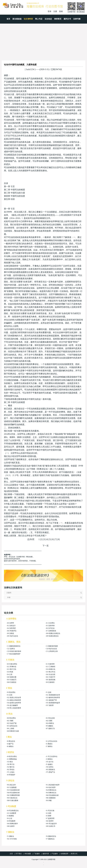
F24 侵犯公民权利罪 (14, 700)
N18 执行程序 (51, 787)
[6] (53, 539)
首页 (8, 19)
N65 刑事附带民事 (13, 795)
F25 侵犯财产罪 (51, 700)
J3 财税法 (49, 759)
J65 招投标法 (50, 770)
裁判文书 (67, 19)
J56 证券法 (50, 767)
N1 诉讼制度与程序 (53, 785)
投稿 (61, 11)
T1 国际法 (10, 836)
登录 (50, 11)
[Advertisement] (43, 41)
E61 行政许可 (51, 677)
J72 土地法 (11, 772)
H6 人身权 (11, 729)
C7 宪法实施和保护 (14, 654)
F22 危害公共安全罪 (14, 698)
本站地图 (28, 854)
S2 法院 (49, 813)
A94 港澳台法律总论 (53, 633)
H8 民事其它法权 (13, 731)
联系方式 (74, 854)
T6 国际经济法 (51, 836)
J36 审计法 (11, 764)
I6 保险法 (10, 746)
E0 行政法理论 (12, 664)
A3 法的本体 (50, 626)
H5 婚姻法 (50, 726)
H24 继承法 (50, 723)
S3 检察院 (10, 816)
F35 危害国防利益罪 (53, 703)
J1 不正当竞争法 (52, 757)
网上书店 (39, 19)
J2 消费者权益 (12, 759)
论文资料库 (28, 19)
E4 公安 (10, 674)
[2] (41, 539)
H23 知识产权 (12, 723)
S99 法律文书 (51, 826)
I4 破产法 (10, 744)
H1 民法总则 (50, 718)
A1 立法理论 (50, 623)
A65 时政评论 (12, 631)
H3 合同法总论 (12, 726)
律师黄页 (58, 19)
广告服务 (37, 854)
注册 (55, 11)
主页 (11, 854)
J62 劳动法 (11, 770)
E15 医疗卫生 (12, 669)
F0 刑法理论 (11, 692)
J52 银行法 (11, 767)
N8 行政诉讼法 (12, 798)
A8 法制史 (10, 633)
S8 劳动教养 (11, 821)
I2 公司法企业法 (52, 741)
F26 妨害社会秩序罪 (14, 703)
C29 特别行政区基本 (14, 651)
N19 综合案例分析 (13, 790)
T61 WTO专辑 (12, 839)
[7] (56, 539)
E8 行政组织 (50, 682)
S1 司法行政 (50, 811)
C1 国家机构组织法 (14, 646)
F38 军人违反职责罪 (14, 708)
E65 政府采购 (51, 680)
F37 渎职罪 (50, 705)
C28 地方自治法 (51, 649)
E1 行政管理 (50, 664)
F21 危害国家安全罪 (53, 695)
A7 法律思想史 (51, 631)
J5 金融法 (49, 764)
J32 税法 (10, 762)
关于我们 (19, 854)
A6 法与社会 (50, 628)
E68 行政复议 (12, 682)
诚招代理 (46, 854)
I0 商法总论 (11, 741)
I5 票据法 (49, 744)
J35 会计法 (50, 762)
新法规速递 (17, 19)
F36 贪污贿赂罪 (12, 705)
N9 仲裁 (49, 800)
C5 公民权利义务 (52, 651)
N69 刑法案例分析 (52, 795)
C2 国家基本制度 (52, 646)
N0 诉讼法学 (11, 785)
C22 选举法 (11, 649)
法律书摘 (77, 19)
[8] (59, 539)
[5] (50, 539)
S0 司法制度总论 (13, 811)
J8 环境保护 (11, 775)
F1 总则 (49, 692)
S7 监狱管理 (50, 818)
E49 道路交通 (12, 677)
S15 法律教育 (12, 813)
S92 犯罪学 (50, 821)
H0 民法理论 (11, 718)
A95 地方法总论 (12, 636)
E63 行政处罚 (12, 680)
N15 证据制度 (12, 787)
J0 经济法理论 (12, 757)
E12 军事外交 (12, 667)
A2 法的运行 (11, 626)
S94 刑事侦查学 (12, 824)
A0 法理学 (10, 623)
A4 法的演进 (11, 628)
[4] (47, 539)
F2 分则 (10, 695)
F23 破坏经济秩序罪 (53, 698)
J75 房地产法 (50, 772)
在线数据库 (64, 854)
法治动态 (48, 19)
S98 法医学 (11, 826)
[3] (44, 539)
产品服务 (55, 854)
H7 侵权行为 (50, 729)
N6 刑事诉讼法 (51, 793)
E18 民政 (10, 672)
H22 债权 (49, 721)
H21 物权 (10, 721)
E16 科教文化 (51, 669)
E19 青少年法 (51, 672)
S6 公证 (10, 818)
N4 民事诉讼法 (51, 790)
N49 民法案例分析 (13, 793)
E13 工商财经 (51, 667)
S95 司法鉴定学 (51, 824)
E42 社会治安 (51, 674)
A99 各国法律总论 (52, 636)
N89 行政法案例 (13, 800)
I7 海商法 (49, 746)
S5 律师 (49, 816)
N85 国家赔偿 (51, 798)
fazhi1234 (30, 69)
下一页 (46, 546)
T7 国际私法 (50, 839)
